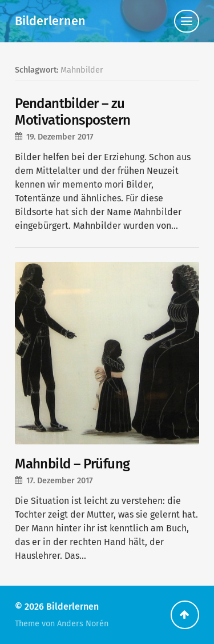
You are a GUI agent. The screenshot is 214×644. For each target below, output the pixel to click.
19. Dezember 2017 (60, 137)
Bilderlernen (50, 21)
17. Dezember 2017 (60, 481)
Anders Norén (83, 624)
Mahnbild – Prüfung (72, 464)
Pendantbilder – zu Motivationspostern (72, 112)
